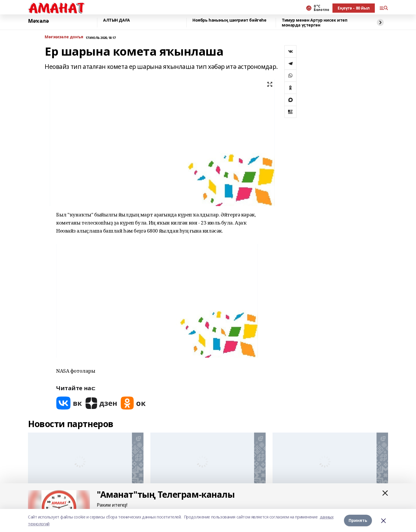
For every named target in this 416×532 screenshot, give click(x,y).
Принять (358, 520)
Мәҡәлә (38, 21)
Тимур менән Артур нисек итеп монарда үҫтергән (314, 23)
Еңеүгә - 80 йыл (354, 8)
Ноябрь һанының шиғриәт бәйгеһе (229, 20)
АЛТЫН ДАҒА (117, 20)
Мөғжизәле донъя (64, 37)
